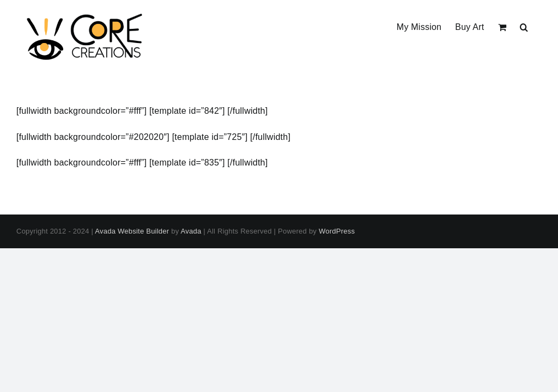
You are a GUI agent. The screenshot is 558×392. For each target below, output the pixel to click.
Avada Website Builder (132, 231)
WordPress (337, 231)
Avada (191, 231)
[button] (524, 26)
